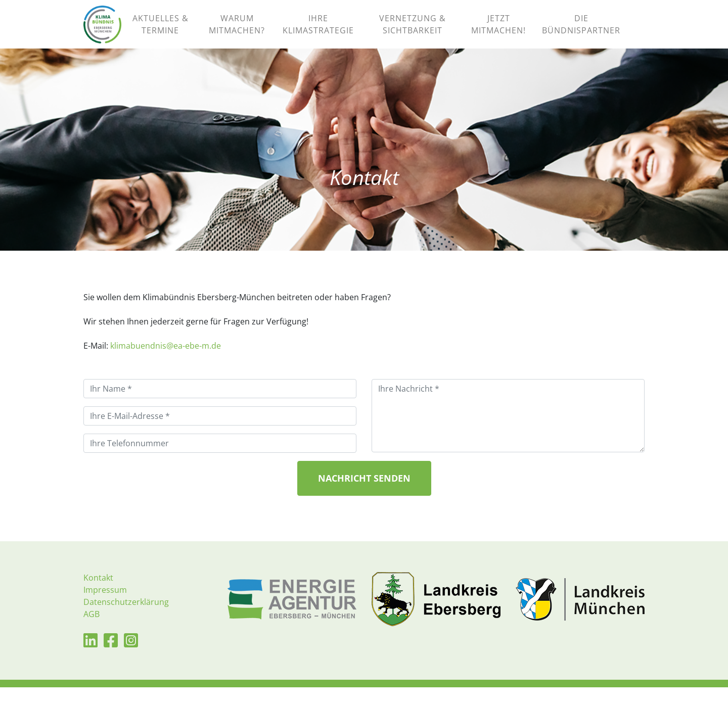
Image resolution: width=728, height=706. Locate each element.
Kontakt (98, 596)
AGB (92, 633)
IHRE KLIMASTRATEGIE (318, 34)
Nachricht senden (364, 497)
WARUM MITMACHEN (237, 34)
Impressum (105, 608)
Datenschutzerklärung (126, 621)
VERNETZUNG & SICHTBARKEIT (413, 34)
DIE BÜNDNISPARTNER (581, 34)
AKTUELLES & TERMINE (161, 34)
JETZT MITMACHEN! (498, 34)
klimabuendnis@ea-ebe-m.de (166, 364)
